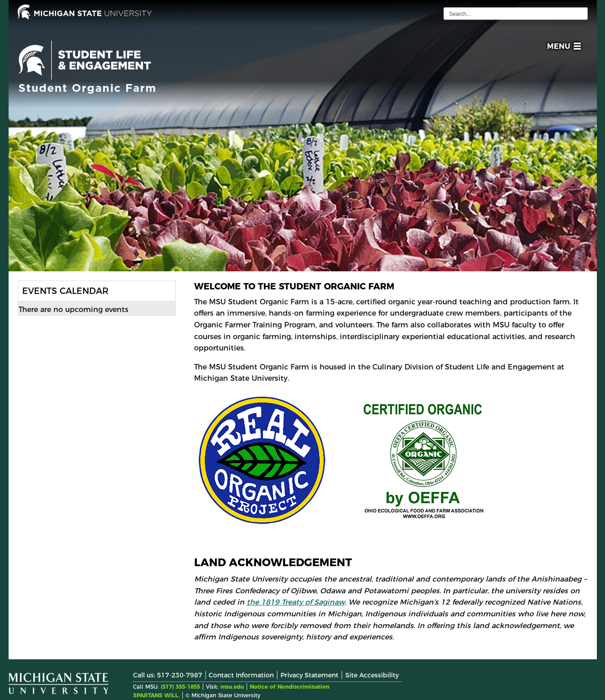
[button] (562, 48)
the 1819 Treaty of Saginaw (296, 602)
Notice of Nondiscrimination (290, 687)
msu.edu (232, 687)
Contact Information (241, 675)
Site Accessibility (372, 675)
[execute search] (580, 14)
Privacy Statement (310, 675)
